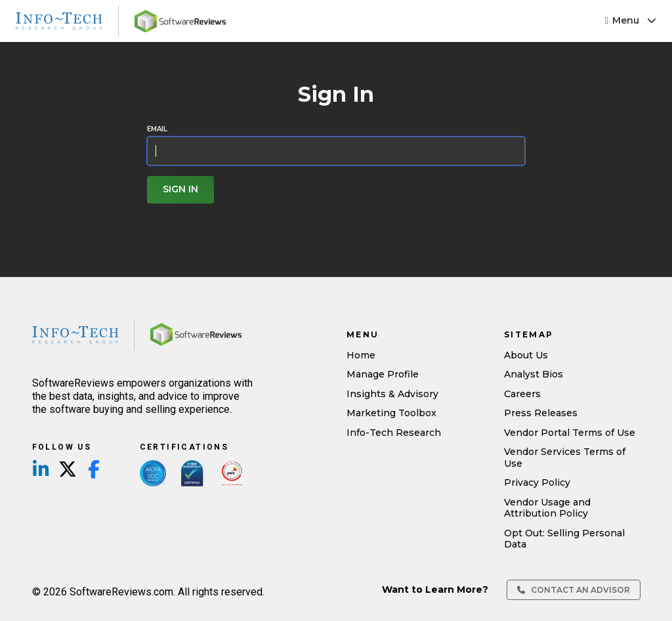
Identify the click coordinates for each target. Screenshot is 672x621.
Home (361, 355)
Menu (631, 20)
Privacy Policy (537, 482)
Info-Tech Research (394, 433)
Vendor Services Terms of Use (565, 458)
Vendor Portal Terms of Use (570, 433)
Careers (522, 394)
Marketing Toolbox (391, 413)
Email (157, 129)
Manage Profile (383, 374)
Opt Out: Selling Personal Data (564, 539)
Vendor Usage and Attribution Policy (547, 508)
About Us (526, 355)
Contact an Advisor (574, 590)
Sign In (180, 189)
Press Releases (541, 413)
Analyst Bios (534, 374)
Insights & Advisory (392, 394)
